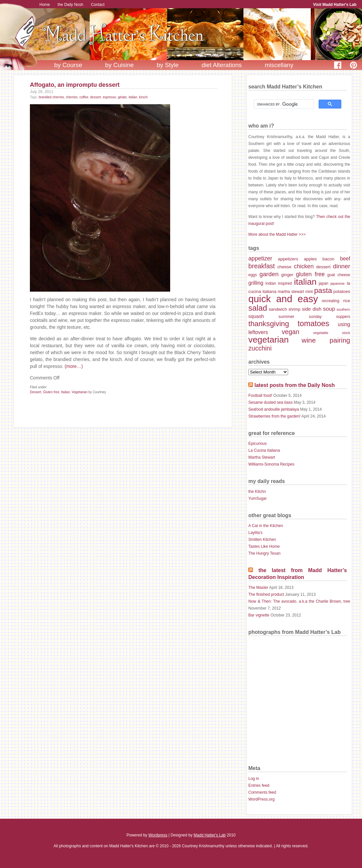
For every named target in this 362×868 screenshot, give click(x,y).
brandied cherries (51, 97)
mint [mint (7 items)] (309, 292)
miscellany (279, 65)
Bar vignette (259, 615)
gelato (122, 97)
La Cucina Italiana (264, 450)
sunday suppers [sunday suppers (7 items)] (329, 317)
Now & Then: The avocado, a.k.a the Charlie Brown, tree (299, 601)
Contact (98, 5)
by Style (168, 65)
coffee (84, 97)
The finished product (266, 594)
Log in (254, 779)
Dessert (35, 392)
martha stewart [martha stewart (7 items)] (291, 292)
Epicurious (258, 444)
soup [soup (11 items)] (329, 309)
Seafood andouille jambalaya (274, 409)
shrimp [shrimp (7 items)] (294, 309)
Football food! (260, 396)
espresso (110, 97)
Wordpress (158, 835)
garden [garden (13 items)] (269, 274)
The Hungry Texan (264, 553)
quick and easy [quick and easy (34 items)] (283, 299)
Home (45, 5)
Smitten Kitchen (262, 540)
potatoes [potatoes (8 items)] (342, 291)
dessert (95, 97)
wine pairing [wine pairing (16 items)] (326, 340)
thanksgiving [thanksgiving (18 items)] (269, 324)
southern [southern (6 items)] (343, 309)
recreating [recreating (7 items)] (331, 301)
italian (133, 97)
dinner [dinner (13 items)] (342, 266)
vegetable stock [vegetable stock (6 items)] (332, 333)
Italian (66, 392)
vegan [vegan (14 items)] (291, 332)
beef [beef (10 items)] (345, 259)
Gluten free (51, 392)
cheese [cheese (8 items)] (284, 267)
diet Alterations (222, 65)
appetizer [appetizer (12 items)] (260, 258)
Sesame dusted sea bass (271, 402)
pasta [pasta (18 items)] (323, 290)
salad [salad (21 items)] (258, 308)
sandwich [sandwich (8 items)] (278, 309)
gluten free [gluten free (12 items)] (310, 274)
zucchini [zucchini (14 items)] (260, 348)
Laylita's (255, 533)
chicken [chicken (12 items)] (304, 266)
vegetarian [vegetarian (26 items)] (269, 340)
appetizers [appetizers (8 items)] (288, 259)
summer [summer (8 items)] (286, 316)
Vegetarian (79, 392)
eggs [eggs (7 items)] (253, 275)
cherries (72, 97)
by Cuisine (119, 65)
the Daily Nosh (70, 5)
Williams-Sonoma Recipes (271, 464)
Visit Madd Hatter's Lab (335, 5)
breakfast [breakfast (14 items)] (262, 266)
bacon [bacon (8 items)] (328, 259)
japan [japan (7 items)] (323, 283)
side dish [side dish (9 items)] (312, 309)
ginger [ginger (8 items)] (287, 275)
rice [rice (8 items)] (347, 301)
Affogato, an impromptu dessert (75, 85)
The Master (258, 588)
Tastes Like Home (264, 546)
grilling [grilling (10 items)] (256, 283)
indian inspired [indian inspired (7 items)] (279, 283)
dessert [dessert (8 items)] (323, 267)
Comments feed (262, 792)
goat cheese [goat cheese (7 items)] (339, 275)
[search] (283, 104)
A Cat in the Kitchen (266, 526)
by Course (68, 65)
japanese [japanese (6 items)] (338, 283)
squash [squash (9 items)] (256, 316)
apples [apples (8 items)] (310, 259)
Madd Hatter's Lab (210, 835)
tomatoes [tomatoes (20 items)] (313, 324)
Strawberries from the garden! (274, 416)
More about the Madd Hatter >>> (277, 234)
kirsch (143, 97)
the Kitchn (257, 492)
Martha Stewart (262, 457)
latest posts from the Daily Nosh (294, 385)
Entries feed (259, 785)
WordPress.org (261, 799)
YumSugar (258, 498)
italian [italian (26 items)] (305, 282)
